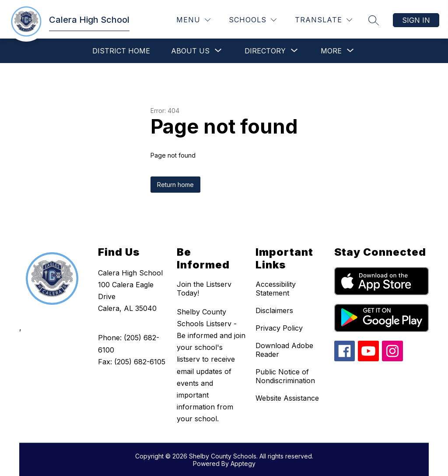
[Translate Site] (324, 20)
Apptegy (243, 464)
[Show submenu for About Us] (190, 51)
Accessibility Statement (276, 289)
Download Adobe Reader (284, 350)
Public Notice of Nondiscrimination (285, 376)
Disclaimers (274, 310)
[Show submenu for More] (331, 51)
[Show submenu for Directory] (265, 51)
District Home (121, 51)
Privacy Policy (279, 328)
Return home (175, 185)
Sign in (416, 20)
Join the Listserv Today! (204, 289)
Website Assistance (287, 398)
